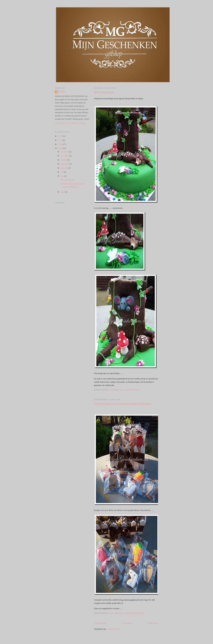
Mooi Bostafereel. (104, 92)
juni (62, 176)
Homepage (127, 623)
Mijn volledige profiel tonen (70, 123)
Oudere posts (153, 623)
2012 (60, 136)
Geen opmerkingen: (135, 613)
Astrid (62, 92)
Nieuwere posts (100, 623)
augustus (64, 168)
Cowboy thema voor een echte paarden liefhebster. (123, 404)
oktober (64, 160)
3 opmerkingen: (133, 390)
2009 (60, 148)
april (63, 192)
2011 (60, 140)
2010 (60, 144)
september (65, 164)
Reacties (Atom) (113, 629)
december (65, 152)
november (65, 156)
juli (62, 172)
